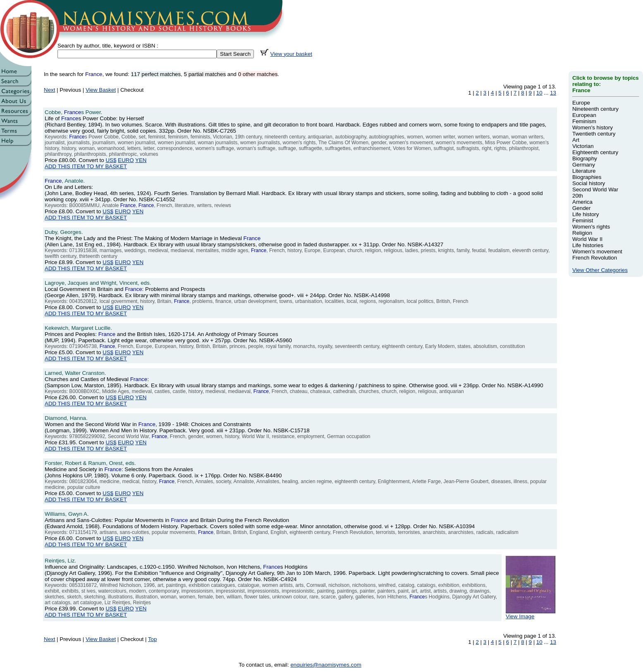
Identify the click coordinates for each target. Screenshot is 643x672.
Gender (581, 208)
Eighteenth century (595, 152)
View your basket (291, 54)
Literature (584, 171)
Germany (584, 165)
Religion (582, 233)
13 (553, 93)
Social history (589, 183)
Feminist (583, 220)
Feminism (584, 121)
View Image (531, 614)
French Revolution (595, 258)
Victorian (583, 146)
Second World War (595, 189)
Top (153, 639)
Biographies (587, 177)
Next (49, 90)
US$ (111, 160)
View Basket (101, 90)
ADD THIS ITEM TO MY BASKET (86, 166)
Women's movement (597, 251)
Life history (586, 214)
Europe (581, 103)
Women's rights (591, 227)
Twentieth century (594, 134)
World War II (587, 239)
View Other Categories (600, 270)
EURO (126, 160)
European (584, 115)
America (582, 202)
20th (578, 196)
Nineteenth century (595, 109)
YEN (141, 160)
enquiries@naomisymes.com (326, 665)
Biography (585, 158)
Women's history (593, 127)
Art (576, 140)
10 (539, 93)
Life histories (588, 245)
